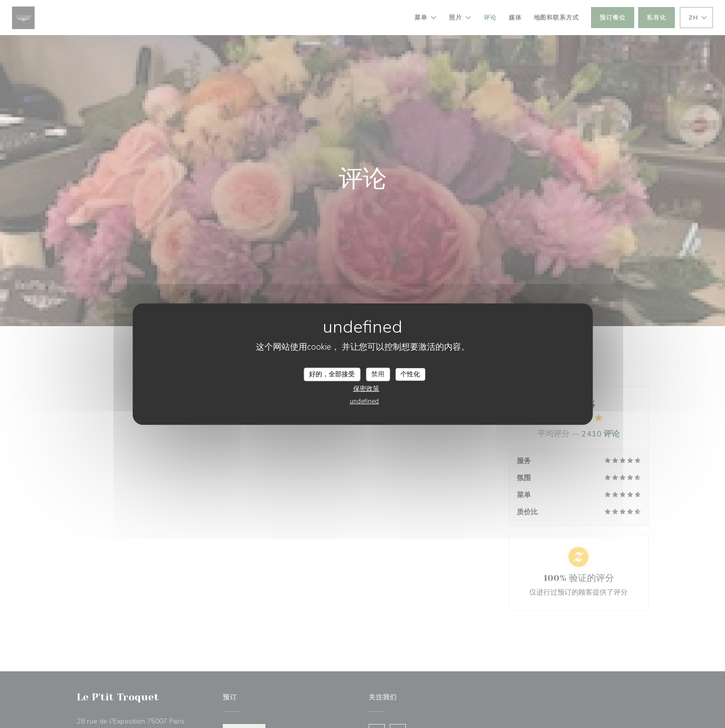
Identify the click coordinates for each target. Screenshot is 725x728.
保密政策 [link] (366, 389)
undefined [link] (364, 401)
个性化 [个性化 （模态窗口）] (410, 374)
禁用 (378, 374)
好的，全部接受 (332, 374)
